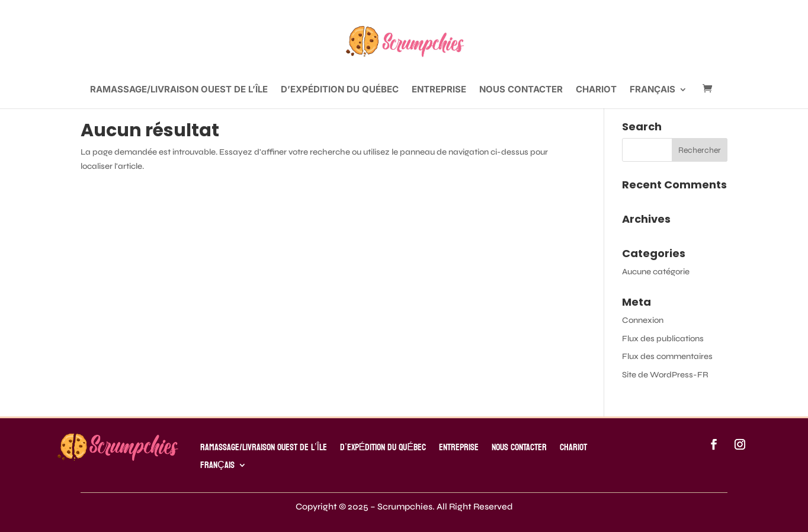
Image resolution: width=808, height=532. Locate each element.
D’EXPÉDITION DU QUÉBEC (340, 90)
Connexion (643, 320)
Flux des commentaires (667, 356)
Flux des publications (663, 339)
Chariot (596, 90)
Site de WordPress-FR (665, 375)
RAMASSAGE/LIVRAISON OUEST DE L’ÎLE (179, 90)
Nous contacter (521, 90)
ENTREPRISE (439, 90)
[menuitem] (658, 97)
